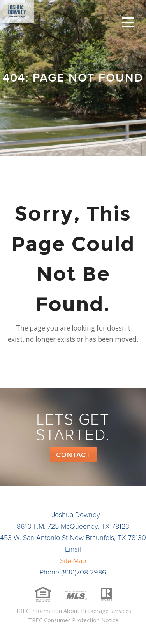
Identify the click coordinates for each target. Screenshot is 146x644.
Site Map (73, 561)
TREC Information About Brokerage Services (73, 611)
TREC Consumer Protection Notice (73, 620)
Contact (73, 455)
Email (73, 549)
